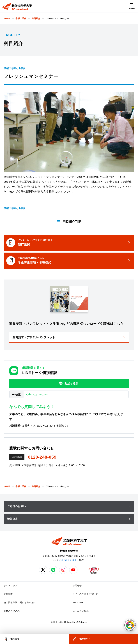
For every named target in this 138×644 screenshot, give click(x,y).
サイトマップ (11, 586)
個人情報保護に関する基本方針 (20, 603)
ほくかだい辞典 (81, 611)
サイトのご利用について (85, 594)
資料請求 (8, 594)
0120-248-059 (42, 457)
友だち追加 (69, 383)
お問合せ (77, 586)
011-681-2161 (68, 560)
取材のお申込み (12, 611)
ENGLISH (78, 603)
